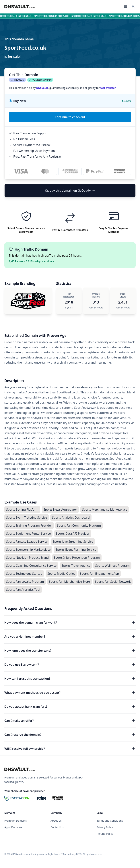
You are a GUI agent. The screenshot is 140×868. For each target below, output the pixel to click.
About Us (56, 821)
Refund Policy (105, 834)
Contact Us (57, 827)
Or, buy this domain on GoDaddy (70, 191)
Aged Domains (13, 827)
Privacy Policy (105, 827)
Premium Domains (16, 821)
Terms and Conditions (110, 821)
